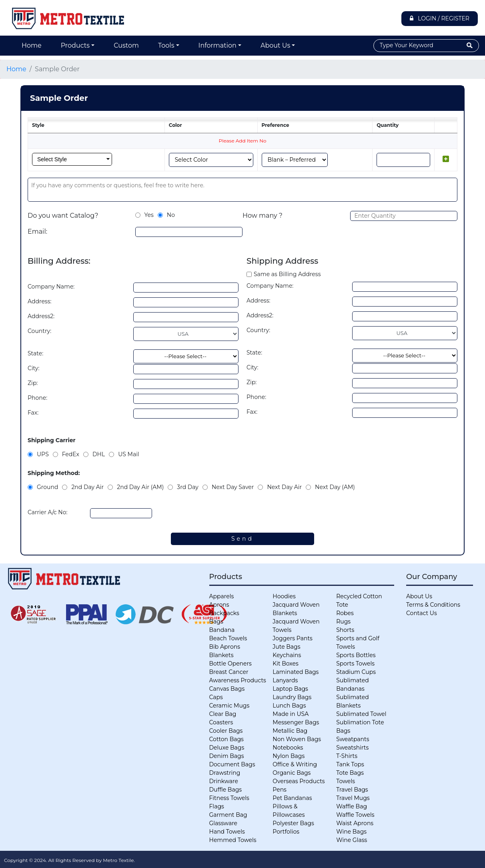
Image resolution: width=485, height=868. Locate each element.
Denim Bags (227, 756)
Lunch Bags (289, 706)
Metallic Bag (290, 731)
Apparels (222, 596)
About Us (275, 45)
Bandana (222, 630)
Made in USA (291, 714)
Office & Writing (295, 764)
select (108, 159)
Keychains (287, 655)
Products (75, 45)
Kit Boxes (286, 664)
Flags (217, 806)
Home (32, 45)
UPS (43, 454)
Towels (346, 781)
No (171, 215)
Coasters (221, 722)
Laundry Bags (292, 697)
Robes (345, 613)
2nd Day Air (87, 487)
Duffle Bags (226, 790)
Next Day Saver (233, 487)
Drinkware (224, 781)
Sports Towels (355, 664)
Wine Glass (352, 840)
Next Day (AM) (335, 487)
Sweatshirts (352, 748)
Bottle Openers (230, 664)
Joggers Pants (293, 638)
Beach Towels (228, 638)
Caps (216, 697)
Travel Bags (352, 790)
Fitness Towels (229, 798)
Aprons (219, 605)
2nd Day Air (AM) (140, 487)
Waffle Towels (355, 815)
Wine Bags (351, 832)
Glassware (223, 823)
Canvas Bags (227, 689)
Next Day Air (284, 487)
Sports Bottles (356, 655)
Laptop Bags (290, 689)
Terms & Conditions (433, 605)
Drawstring (225, 773)
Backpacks (224, 613)
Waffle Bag (352, 806)
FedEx (71, 454)
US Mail (129, 454)
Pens (280, 790)
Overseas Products (299, 781)
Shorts (345, 630)
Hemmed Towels (233, 840)
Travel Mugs (353, 798)
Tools (166, 45)
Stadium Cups (356, 672)
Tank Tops (350, 764)
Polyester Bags (293, 823)
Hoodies (284, 596)
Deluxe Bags (227, 748)
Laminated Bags (296, 672)
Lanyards (285, 680)
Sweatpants (353, 739)
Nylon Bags (289, 756)
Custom (126, 45)
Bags (216, 621)
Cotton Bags (226, 739)
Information (217, 45)
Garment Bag (228, 815)
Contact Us (422, 613)
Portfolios (286, 832)
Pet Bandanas (292, 798)
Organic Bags (292, 773)
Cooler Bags (226, 731)
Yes (149, 215)
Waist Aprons (355, 823)
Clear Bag (223, 714)
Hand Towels (227, 832)
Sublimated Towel (361, 714)
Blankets (221, 655)
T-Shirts (347, 756)
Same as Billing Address (287, 274)
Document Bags (232, 764)
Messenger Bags (296, 722)
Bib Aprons (225, 647)
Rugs (343, 621)
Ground (47, 487)
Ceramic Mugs (229, 706)
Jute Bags (286, 647)
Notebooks (288, 748)
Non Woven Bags (297, 739)
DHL (99, 454)
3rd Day (188, 487)
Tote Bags (350, 773)
